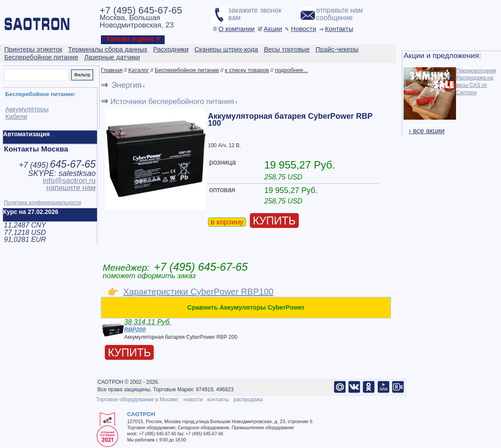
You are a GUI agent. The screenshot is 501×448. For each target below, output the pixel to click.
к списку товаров (247, 70)
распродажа (248, 400)
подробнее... (291, 70)
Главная (112, 70)
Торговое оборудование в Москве (137, 400)
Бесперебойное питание (187, 70)
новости (193, 400)
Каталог (139, 70)
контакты (218, 400)
